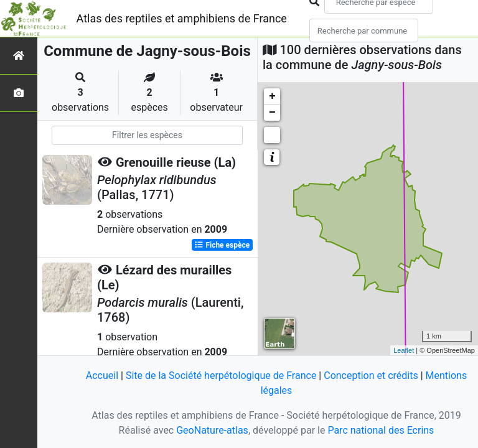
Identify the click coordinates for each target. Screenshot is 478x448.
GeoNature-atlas (212, 430)
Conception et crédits (371, 376)
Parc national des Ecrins (381, 430)
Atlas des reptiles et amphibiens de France (182, 18)
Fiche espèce (222, 245)
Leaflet (404, 350)
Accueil (102, 376)
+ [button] (272, 96)
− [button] (272, 113)
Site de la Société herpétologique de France (221, 376)
